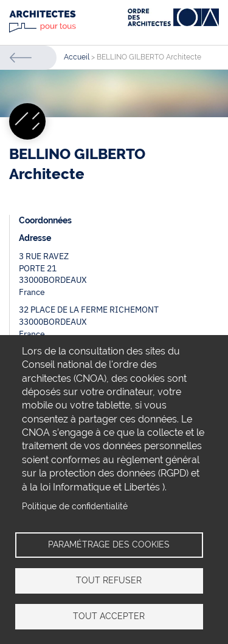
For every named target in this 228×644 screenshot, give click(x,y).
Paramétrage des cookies (109, 544)
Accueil (77, 57)
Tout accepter (109, 616)
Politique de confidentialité (75, 506)
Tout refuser (109, 580)
